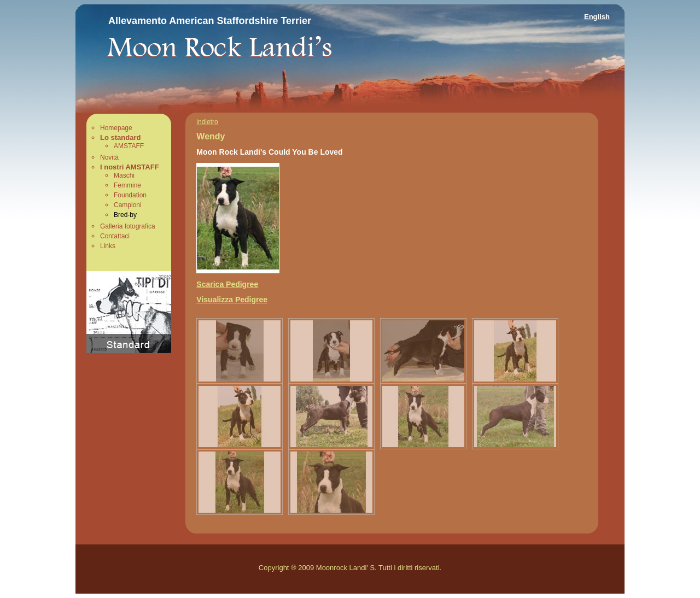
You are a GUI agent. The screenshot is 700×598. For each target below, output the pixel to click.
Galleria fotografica (128, 226)
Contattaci (115, 236)
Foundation (130, 195)
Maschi (124, 175)
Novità (109, 157)
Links (108, 246)
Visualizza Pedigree (232, 300)
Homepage (116, 128)
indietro (207, 122)
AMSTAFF (129, 146)
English (597, 17)
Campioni (128, 205)
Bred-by (125, 215)
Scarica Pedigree (227, 284)
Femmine (127, 185)
